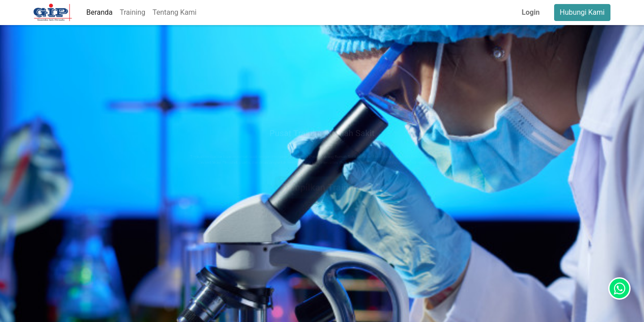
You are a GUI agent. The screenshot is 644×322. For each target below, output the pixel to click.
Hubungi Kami (582, 12)
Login (531, 12)
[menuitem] (100, 13)
